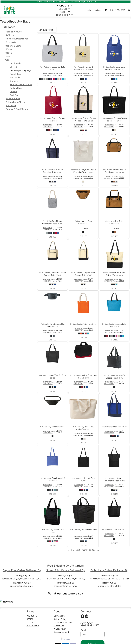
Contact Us (59, 601)
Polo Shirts (11, 42)
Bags (8, 60)
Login (88, 10)
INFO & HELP (33, 610)
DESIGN (30, 604)
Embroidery (48, 73)
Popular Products (14, 32)
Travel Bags (16, 74)
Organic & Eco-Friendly (17, 109)
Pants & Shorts (13, 98)
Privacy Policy (60, 614)
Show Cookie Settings (66, 641)
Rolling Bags (16, 88)
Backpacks (15, 77)
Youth (9, 53)
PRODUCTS (32, 601)
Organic (14, 81)
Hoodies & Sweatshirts (17, 39)
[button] (105, 10)
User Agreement (61, 617)
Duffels (14, 67)
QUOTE (30, 607)
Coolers (14, 91)
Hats (8, 56)
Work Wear (11, 105)
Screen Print (48, 75)
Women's (10, 49)
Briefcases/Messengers (21, 84)
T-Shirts (10, 35)
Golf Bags (15, 95)
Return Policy (60, 604)
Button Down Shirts (15, 102)
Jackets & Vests (14, 46)
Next (78, 550)
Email (83, 615)
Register (97, 10)
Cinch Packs (16, 63)
